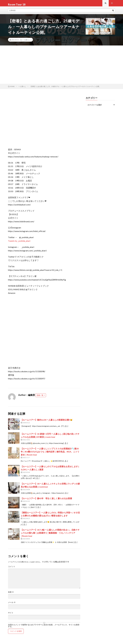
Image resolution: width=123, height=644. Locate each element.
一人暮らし (26, 42)
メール (12, 605)
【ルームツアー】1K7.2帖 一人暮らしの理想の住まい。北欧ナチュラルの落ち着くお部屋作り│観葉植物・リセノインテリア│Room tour (50, 535)
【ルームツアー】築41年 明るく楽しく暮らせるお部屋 (46, 501)
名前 (11, 595)
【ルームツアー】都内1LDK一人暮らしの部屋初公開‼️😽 (47, 422)
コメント (12, 569)
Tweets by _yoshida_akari (19, 243)
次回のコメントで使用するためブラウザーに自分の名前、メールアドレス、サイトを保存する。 (44, 628)
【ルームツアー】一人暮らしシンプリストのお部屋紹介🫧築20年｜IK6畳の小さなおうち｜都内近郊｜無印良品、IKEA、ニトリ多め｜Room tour (50, 454)
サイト (11, 615)
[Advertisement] (61, 67)
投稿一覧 (40, 398)
